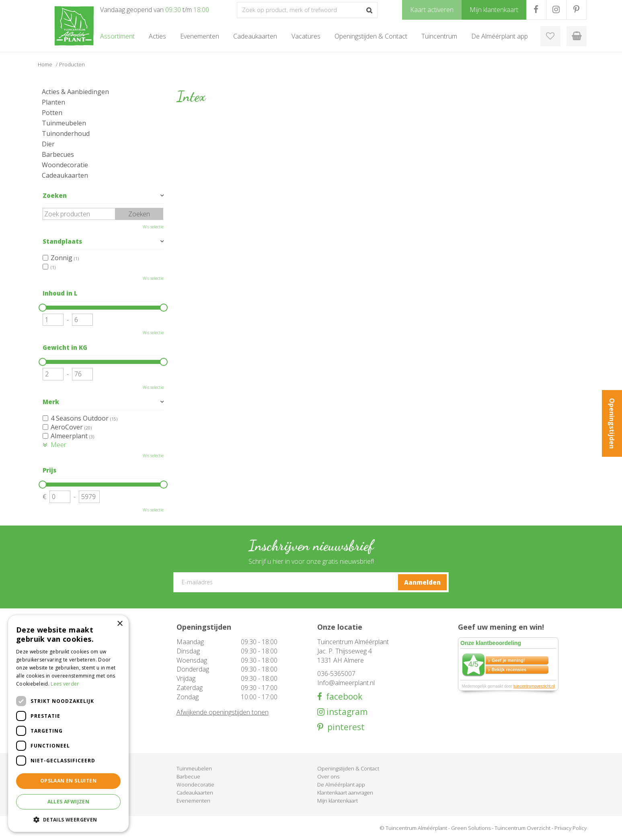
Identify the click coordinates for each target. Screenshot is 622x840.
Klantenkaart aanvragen (345, 793)
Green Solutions (471, 828)
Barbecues (58, 154)
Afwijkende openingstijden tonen (223, 712)
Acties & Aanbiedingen (75, 92)
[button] (68, 819)
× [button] (120, 624)
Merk (51, 402)
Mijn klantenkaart (338, 801)
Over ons (328, 776)
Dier (48, 144)
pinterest (344, 727)
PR (576, 10)
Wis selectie (153, 227)
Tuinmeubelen (64, 123)
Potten (52, 113)
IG (556, 10)
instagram (346, 712)
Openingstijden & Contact (348, 768)
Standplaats (62, 241)
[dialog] (68, 724)
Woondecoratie (65, 165)
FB (536, 10)
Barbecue (188, 776)
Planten (53, 102)
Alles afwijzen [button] (69, 802)
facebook (342, 697)
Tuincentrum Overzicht (522, 828)
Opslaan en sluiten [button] (68, 781)
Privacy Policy (571, 828)
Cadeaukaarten (65, 175)
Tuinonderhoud (66, 133)
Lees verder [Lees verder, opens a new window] (65, 684)
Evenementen (193, 801)
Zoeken (55, 195)
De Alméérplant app (341, 785)
